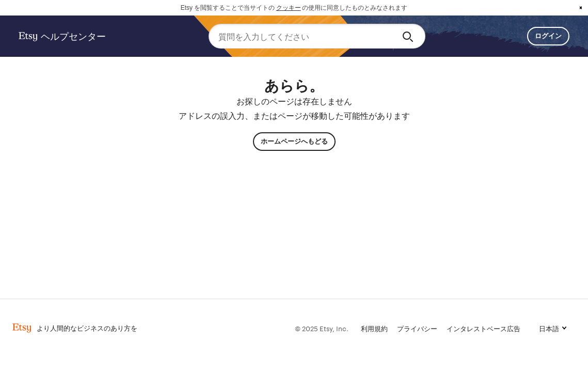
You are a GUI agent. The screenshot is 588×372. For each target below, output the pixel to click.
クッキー (289, 8)
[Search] (410, 36)
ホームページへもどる (294, 141)
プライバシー (417, 328)
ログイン (548, 36)
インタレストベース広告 (483, 328)
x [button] (581, 8)
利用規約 (374, 328)
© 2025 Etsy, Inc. (322, 328)
